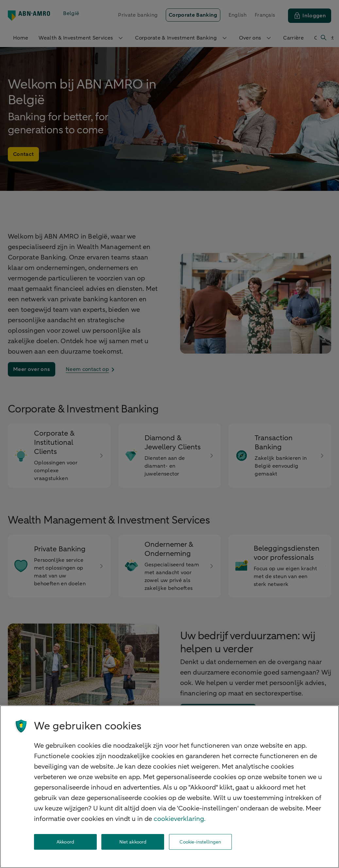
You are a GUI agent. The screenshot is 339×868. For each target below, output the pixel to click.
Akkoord (65, 842)
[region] (169, 787)
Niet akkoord (133, 842)
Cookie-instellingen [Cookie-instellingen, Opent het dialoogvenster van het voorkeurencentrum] (200, 842)
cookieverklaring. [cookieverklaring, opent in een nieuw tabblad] (180, 819)
